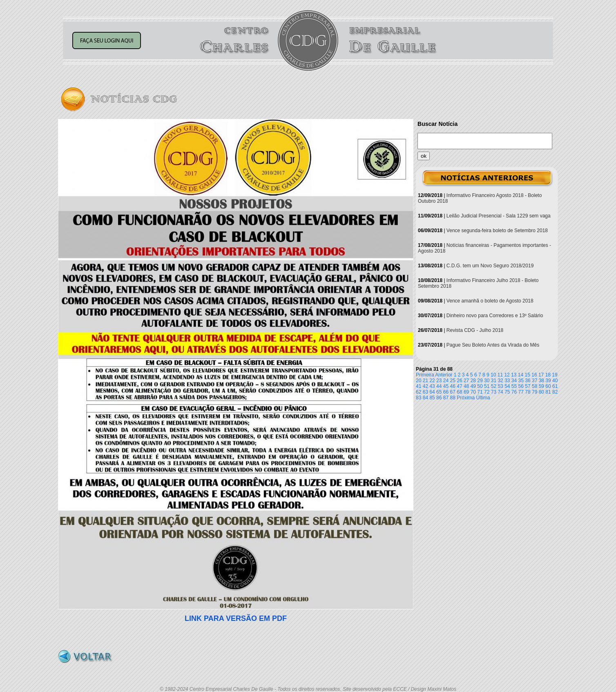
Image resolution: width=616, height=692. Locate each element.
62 (418, 392)
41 (418, 386)
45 (446, 386)
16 (534, 375)
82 (555, 392)
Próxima (466, 398)
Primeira (425, 375)
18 (548, 375)
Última (483, 398)
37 (535, 381)
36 (528, 381)
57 (528, 386)
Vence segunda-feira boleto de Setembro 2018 (497, 231)
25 (453, 381)
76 (514, 392)
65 (439, 392)
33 (507, 381)
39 (548, 381)
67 (453, 392)
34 (514, 381)
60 (548, 386)
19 (555, 375)
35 (521, 381)
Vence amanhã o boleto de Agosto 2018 (490, 301)
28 (473, 381)
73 (494, 392)
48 (466, 386)
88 (453, 398)
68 (459, 392)
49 (473, 386)
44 (439, 386)
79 (535, 392)
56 (521, 386)
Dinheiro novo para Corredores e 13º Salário (495, 316)
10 (493, 375)
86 (439, 398)
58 (535, 386)
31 (494, 381)
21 (425, 381)
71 (480, 392)
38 (541, 381)
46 (453, 386)
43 (432, 386)
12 (507, 375)
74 (500, 392)
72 (487, 392)
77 (521, 392)
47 (459, 386)
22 (432, 381)
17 (541, 375)
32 (500, 381)
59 (541, 386)
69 (466, 392)
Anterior (444, 375)
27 (466, 381)
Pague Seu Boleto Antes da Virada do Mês (493, 345)
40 (555, 381)
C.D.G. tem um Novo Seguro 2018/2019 (490, 266)
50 (480, 386)
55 (514, 386)
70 (473, 392)
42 (425, 386)
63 (425, 392)
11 (500, 375)
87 (446, 398)
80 (541, 392)
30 (487, 381)
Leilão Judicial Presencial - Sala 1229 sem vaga (499, 216)
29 (480, 381)
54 (507, 386)
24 (446, 381)
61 (555, 386)
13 (514, 375)
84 (425, 398)
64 (432, 392)
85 (432, 398)
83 (418, 398)
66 (446, 392)
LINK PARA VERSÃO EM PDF (236, 618)
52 (494, 386)
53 (500, 386)
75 (507, 392)
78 (528, 392)
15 (528, 375)
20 (418, 381)
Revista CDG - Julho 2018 (475, 330)
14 (521, 375)
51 (487, 386)
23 (439, 381)
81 (548, 392)
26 (459, 381)
